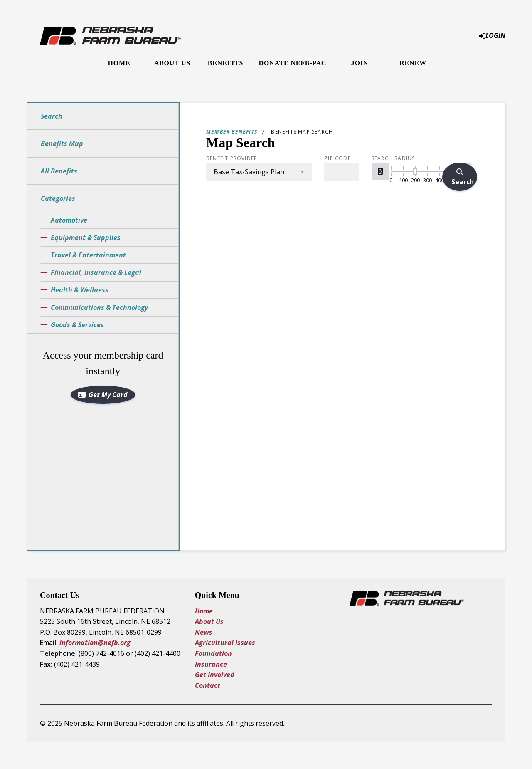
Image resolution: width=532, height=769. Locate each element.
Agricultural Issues (226, 643)
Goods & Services (77, 325)
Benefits (226, 63)
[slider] (415, 171)
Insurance (211, 664)
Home (119, 63)
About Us (172, 63)
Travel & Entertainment (88, 255)
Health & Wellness (80, 290)
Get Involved (215, 675)
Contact (208, 685)
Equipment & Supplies (86, 237)
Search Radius (393, 158)
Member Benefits (232, 132)
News (204, 632)
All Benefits (59, 171)
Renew (413, 63)
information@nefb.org (95, 643)
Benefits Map (62, 143)
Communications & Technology (99, 307)
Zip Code (337, 158)
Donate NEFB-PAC (293, 63)
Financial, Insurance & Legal (96, 272)
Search (52, 116)
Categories (58, 198)
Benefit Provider (232, 158)
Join (360, 63)
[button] (380, 171)
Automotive (69, 220)
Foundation (213, 653)
